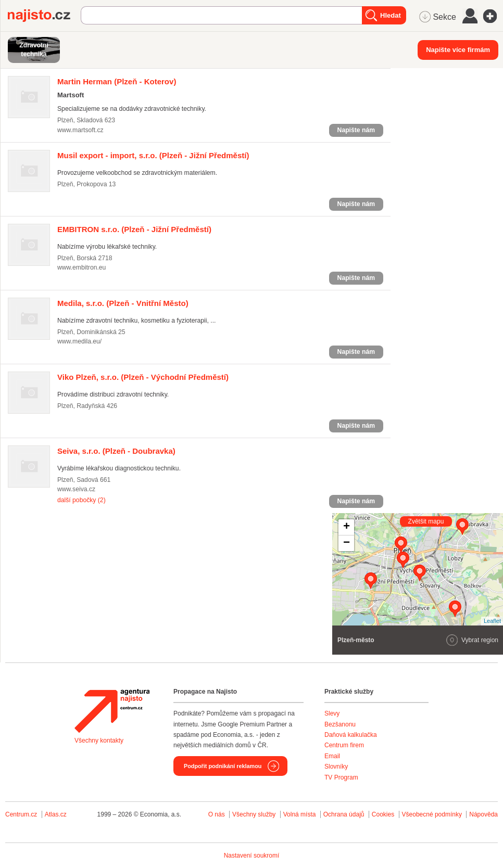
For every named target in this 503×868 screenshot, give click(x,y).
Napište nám (356, 130)
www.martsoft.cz (80, 130)
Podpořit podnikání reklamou (223, 766)
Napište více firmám (458, 50)
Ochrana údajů (344, 814)
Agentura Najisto (112, 711)
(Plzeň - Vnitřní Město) (123, 303)
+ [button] (347, 527)
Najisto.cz (44, 16)
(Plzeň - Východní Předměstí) (143, 377)
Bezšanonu (340, 724)
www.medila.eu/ (79, 341)
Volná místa (300, 814)
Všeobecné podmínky (432, 814)
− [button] (347, 543)
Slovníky (336, 767)
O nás (217, 814)
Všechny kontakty (99, 741)
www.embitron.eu (81, 267)
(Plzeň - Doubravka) (116, 451)
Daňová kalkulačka (351, 735)
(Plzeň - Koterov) (117, 81)
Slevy (332, 713)
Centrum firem (344, 745)
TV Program (341, 777)
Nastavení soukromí (252, 856)
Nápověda (483, 814)
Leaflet (492, 621)
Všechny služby (255, 814)
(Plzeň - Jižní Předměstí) (153, 155)
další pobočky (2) (81, 500)
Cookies (383, 814)
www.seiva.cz (76, 489)
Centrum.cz (21, 814)
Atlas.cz (56, 814)
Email (332, 756)
